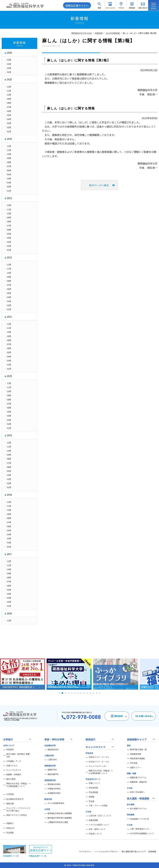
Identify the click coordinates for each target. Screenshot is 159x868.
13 (97, 693)
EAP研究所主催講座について (142, 833)
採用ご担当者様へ (137, 792)
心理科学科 (52, 760)
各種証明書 (93, 820)
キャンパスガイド (14, 770)
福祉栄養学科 (53, 774)
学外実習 (134, 763)
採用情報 (152, 851)
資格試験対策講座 (137, 758)
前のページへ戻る (99, 185)
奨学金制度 (93, 788)
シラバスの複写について (99, 825)
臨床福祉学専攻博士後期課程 (60, 818)
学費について (94, 783)
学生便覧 (10, 833)
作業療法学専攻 (54, 789)
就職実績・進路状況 (138, 782)
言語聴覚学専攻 (54, 793)
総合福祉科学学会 (15, 799)
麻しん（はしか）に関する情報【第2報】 (140, 33)
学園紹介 (10, 823)
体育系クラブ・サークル (99, 757)
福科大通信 (11, 779)
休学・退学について (97, 829)
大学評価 (10, 794)
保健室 (91, 797)
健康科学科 (52, 770)
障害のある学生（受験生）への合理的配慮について (18, 785)
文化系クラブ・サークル (99, 762)
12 (93, 693)
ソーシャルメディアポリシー (107, 851)
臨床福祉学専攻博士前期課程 (60, 813)
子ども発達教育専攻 (56, 803)
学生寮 (91, 801)
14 (100, 693)
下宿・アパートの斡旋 (98, 806)
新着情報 (99, 33)
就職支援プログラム (138, 777)
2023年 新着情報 (113, 33)
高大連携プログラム (138, 808)
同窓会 (10, 828)
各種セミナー (136, 767)
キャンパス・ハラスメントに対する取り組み (18, 809)
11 (90, 693)
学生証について (95, 834)
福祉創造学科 (53, 749)
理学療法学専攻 (54, 784)
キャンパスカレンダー (98, 766)
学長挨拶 (10, 749)
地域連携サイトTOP (139, 819)
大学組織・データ (14, 761)
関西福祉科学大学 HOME (82, 33)
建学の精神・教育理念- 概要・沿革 (19, 755)
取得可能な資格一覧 (138, 749)
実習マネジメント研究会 (16, 815)
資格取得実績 (136, 754)
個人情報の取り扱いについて (134, 851)
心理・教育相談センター (140, 829)
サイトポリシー (86, 851)
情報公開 (10, 804)
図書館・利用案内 (14, 774)
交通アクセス (12, 766)
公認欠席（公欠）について (100, 816)
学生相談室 (93, 792)
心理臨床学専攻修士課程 (58, 822)
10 (87, 693)
